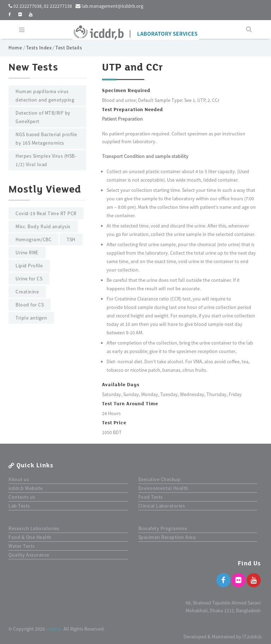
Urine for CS (29, 279)
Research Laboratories (34, 528)
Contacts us (22, 497)
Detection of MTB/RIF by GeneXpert (43, 117)
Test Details (69, 48)
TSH (71, 239)
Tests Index (39, 48)
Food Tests (151, 497)
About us (19, 479)
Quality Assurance (29, 555)
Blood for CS (30, 305)
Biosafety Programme (163, 528)
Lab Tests (19, 506)
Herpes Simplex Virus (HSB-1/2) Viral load (46, 160)
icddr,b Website (26, 488)
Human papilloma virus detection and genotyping (45, 96)
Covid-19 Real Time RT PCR (46, 213)
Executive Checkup (159, 479)
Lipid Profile (29, 266)
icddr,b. (54, 629)
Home (16, 48)
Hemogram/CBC (34, 239)
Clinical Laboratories (162, 506)
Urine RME (27, 253)
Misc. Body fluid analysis (43, 226)
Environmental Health (163, 488)
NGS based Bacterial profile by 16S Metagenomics (46, 139)
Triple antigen (31, 318)
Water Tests (22, 546)
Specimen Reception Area (167, 537)
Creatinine (27, 292)
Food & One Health (30, 537)
